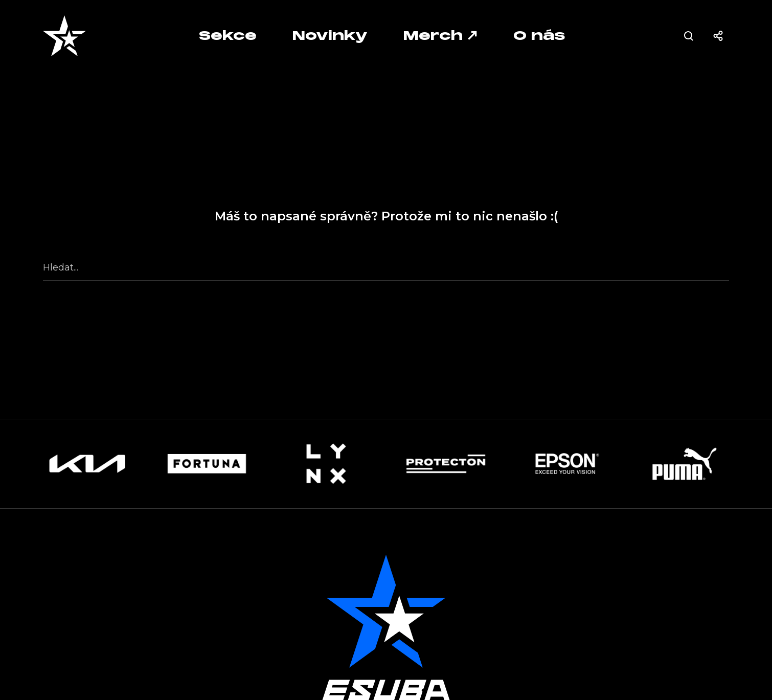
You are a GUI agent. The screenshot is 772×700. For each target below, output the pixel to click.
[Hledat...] (386, 268)
